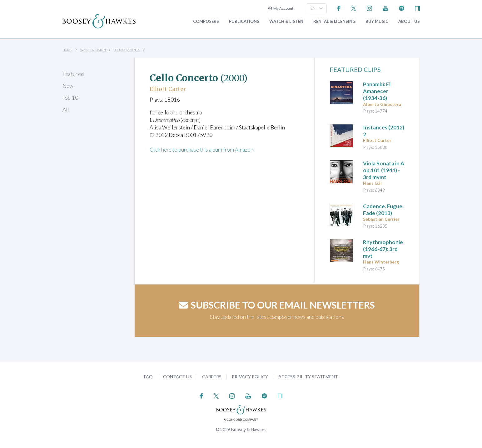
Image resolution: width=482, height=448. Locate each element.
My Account (281, 8)
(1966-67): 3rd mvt (383, 249)
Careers (212, 377)
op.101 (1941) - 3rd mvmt (384, 170)
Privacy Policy (250, 377)
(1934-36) (377, 91)
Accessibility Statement (308, 377)
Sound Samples (127, 50)
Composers (206, 21)
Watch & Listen (286, 21)
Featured (73, 74)
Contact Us (177, 377)
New (68, 86)
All (66, 110)
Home (68, 50)
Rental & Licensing (334, 21)
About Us (409, 21)
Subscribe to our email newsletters (277, 305)
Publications (244, 21)
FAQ (148, 377)
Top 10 (70, 98)
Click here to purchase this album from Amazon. (204, 150)
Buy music (377, 21)
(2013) (383, 210)
